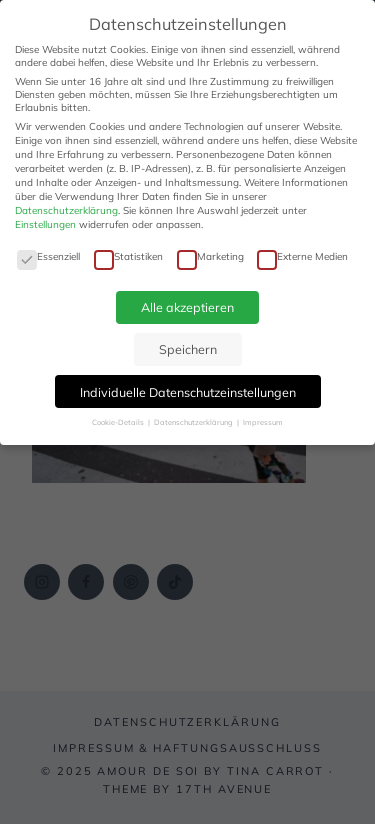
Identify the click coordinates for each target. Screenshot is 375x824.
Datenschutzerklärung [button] (194, 422)
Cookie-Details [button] (119, 422)
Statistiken (128, 256)
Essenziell (48, 256)
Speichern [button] (188, 349)
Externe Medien (302, 256)
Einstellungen (45, 224)
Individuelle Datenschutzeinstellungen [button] (188, 392)
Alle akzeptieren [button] (187, 307)
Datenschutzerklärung (66, 210)
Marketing (210, 256)
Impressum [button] (263, 422)
